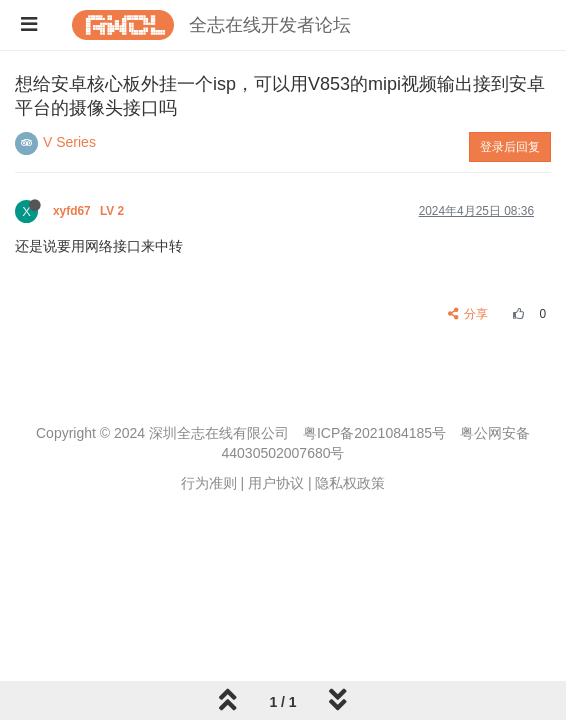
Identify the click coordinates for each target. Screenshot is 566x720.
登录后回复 (510, 147)
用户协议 (276, 483)
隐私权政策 (350, 483)
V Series (69, 142)
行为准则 (209, 483)
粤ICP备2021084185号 (374, 433)
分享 (468, 314)
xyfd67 (90, 211)
